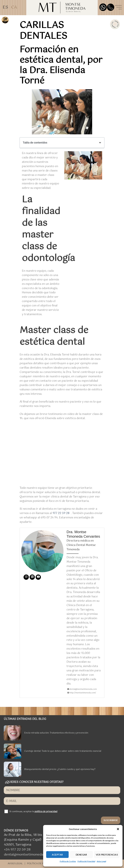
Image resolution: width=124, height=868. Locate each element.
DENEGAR (81, 855)
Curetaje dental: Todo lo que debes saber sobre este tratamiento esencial (63, 751)
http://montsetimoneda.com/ (82, 693)
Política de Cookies (68, 861)
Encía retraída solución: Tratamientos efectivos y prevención (56, 733)
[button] (118, 829)
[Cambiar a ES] (5, 8)
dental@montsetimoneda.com (27, 855)
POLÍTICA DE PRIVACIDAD (42, 864)
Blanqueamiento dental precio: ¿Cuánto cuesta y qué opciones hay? (60, 769)
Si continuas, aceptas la (33, 812)
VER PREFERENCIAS (107, 855)
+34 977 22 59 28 (17, 850)
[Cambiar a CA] (14, 8)
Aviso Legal (101, 861)
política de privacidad (46, 812)
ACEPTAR (57, 855)
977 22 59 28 (61, 513)
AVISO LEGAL (15, 864)
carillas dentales (43, 31)
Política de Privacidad (86, 861)
